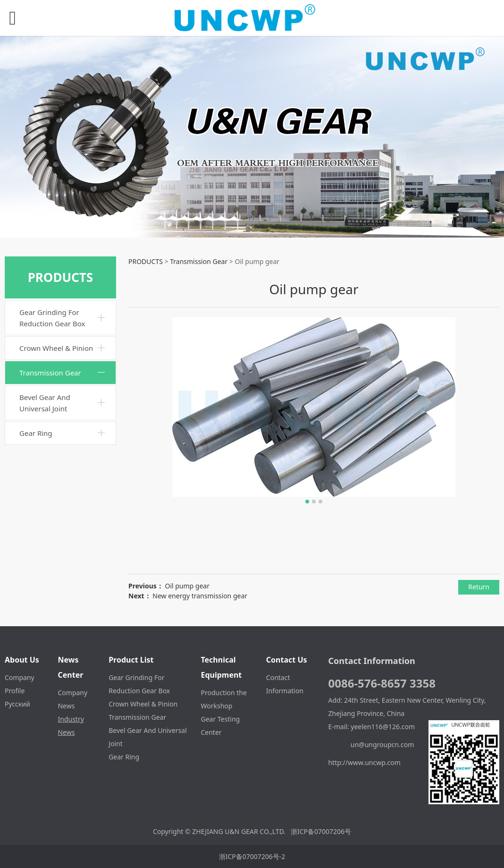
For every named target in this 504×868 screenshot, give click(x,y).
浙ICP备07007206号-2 (252, 856)
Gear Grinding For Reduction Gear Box (52, 318)
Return (479, 587)
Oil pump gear (187, 586)
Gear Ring (36, 433)
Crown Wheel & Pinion (56, 348)
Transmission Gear (50, 373)
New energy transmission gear (200, 596)
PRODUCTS (146, 261)
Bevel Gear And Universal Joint (45, 403)
